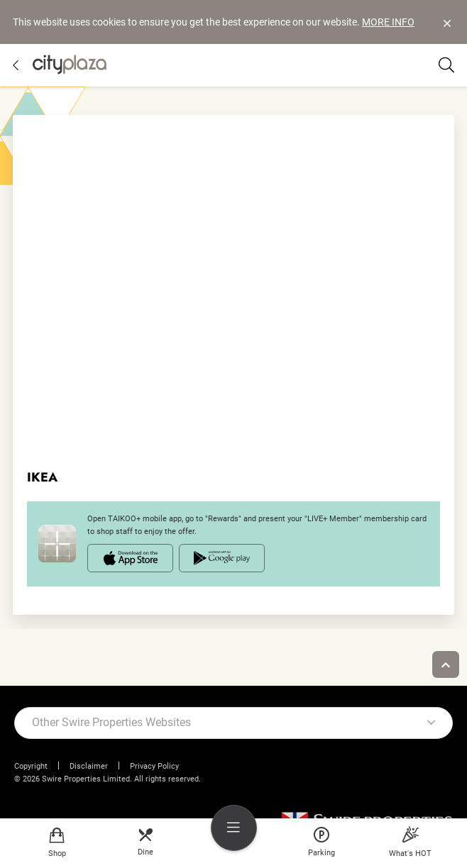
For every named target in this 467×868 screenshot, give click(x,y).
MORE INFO (388, 22)
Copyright (31, 766)
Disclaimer (89, 766)
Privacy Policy (154, 766)
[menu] (234, 828)
